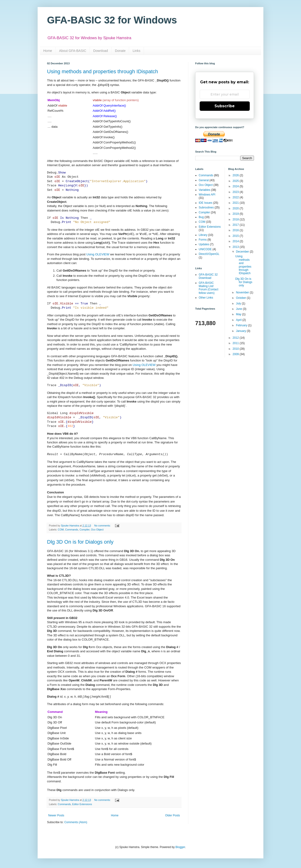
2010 (236, 349)
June (239, 309)
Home (48, 51)
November (243, 292)
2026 (236, 175)
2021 (236, 203)
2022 (236, 197)
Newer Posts (56, 815)
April (239, 320)
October (241, 298)
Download (101, 51)
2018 (236, 219)
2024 (236, 186)
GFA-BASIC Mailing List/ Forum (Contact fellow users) (208, 288)
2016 (236, 230)
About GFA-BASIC (73, 51)
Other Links (206, 298)
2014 (236, 241)
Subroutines (206, 207)
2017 (236, 225)
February (242, 325)
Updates (204, 244)
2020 (236, 208)
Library (203, 235)
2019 (236, 214)
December (243, 252)
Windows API (207, 195)
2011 (236, 343)
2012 (236, 338)
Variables (204, 190)
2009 (236, 354)
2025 (236, 181)
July (239, 303)
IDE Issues (206, 203)
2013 (236, 247)
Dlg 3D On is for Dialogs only (80, 542)
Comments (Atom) (76, 822)
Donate (120, 51)
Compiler (85, 530)
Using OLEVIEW (98, 254)
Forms (203, 240)
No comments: (103, 526)
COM (61, 530)
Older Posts (172, 815)
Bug (201, 217)
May (239, 314)
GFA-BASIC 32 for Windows (112, 20)
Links (137, 51)
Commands (72, 530)
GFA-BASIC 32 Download (208, 276)
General (204, 180)
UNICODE (205, 249)
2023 (236, 192)
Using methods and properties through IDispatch (103, 71)
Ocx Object (97, 530)
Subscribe (225, 106)
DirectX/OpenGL (209, 254)
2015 (236, 236)
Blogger (180, 847)
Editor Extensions (82, 804)
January (241, 331)
